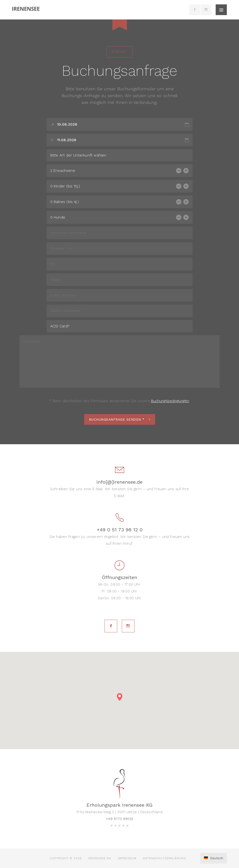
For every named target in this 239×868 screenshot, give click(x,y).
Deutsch (214, 858)
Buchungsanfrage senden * (120, 419)
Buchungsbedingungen (170, 401)
